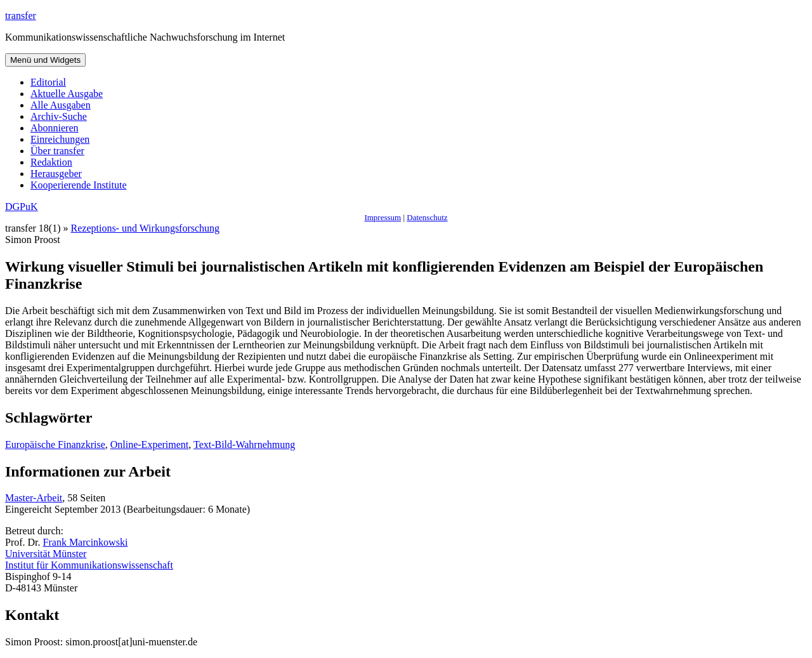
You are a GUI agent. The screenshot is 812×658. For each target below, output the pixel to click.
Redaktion (51, 162)
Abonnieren (55, 128)
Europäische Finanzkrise (55, 444)
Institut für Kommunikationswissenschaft (89, 565)
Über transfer (57, 151)
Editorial (48, 82)
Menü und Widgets (45, 60)
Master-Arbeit (34, 498)
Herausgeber (56, 174)
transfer (21, 16)
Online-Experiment (150, 444)
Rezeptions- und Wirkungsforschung (146, 228)
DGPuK (22, 207)
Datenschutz (427, 217)
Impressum (383, 217)
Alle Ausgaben (61, 105)
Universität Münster (46, 554)
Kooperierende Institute (79, 185)
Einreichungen (60, 139)
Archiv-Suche (59, 116)
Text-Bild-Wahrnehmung (244, 444)
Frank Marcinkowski (86, 542)
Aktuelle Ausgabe (67, 94)
